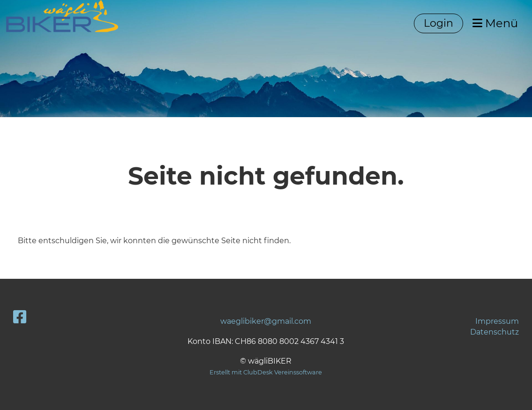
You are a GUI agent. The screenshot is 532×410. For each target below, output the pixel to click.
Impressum (497, 321)
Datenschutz (495, 332)
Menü (495, 23)
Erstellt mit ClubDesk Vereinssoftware (266, 372)
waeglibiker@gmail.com (266, 321)
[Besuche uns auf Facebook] (20, 317)
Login (438, 23)
